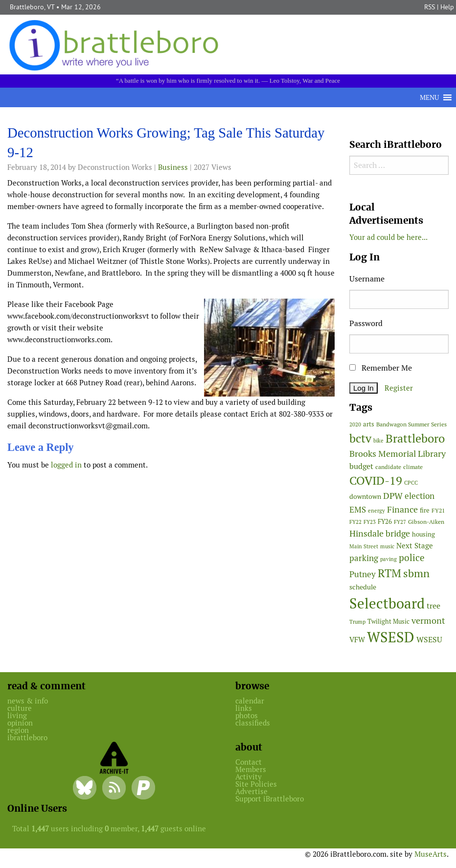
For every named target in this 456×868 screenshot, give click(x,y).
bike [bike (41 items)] (378, 441)
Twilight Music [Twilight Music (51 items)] (388, 622)
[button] (429, 97)
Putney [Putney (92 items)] (363, 574)
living (17, 716)
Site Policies (256, 784)
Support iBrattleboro (270, 799)
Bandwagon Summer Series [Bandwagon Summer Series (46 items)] (411, 424)
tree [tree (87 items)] (433, 606)
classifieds (253, 723)
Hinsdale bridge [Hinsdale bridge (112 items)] (380, 533)
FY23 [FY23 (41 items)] (370, 522)
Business (173, 167)
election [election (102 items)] (420, 496)
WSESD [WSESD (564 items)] (391, 637)
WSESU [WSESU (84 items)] (429, 640)
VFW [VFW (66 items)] (357, 640)
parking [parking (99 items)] (364, 558)
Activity (249, 777)
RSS (430, 7)
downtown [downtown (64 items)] (365, 496)
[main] (171, 301)
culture (20, 708)
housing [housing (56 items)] (423, 534)
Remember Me (381, 368)
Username (367, 279)
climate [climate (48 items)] (413, 467)
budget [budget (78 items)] (361, 466)
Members (251, 769)
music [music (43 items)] (387, 546)
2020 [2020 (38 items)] (355, 424)
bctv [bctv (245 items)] (360, 438)
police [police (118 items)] (412, 558)
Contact (249, 762)
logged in (66, 465)
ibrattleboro (27, 738)
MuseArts (431, 854)
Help (447, 7)
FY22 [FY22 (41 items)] (355, 522)
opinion (20, 723)
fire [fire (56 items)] (425, 510)
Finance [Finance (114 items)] (402, 509)
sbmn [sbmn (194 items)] (416, 573)
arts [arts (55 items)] (369, 424)
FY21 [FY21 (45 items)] (438, 510)
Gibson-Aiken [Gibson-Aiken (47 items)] (426, 522)
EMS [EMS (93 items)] (358, 510)
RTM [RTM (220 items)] (389, 573)
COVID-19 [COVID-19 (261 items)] (376, 481)
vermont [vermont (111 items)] (428, 621)
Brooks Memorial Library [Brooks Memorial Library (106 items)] (398, 454)
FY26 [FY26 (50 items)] (385, 522)
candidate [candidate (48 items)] (388, 467)
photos (247, 716)
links (244, 708)
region (18, 730)
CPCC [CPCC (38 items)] (411, 483)
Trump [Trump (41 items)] (357, 622)
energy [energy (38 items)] (376, 511)
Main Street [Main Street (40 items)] (364, 546)
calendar (250, 701)
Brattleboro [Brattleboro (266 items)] (415, 438)
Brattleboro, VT (32, 7)
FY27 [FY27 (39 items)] (400, 522)
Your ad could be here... (388, 237)
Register (399, 388)
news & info (28, 701)
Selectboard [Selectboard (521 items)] (387, 603)
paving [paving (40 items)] (388, 559)
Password (366, 323)
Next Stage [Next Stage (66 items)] (415, 546)
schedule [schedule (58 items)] (363, 587)
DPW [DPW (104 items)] (393, 496)
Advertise (251, 791)
